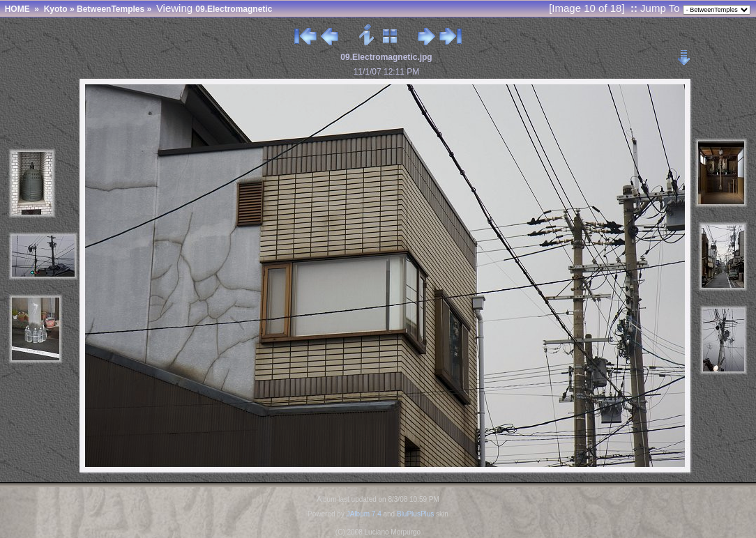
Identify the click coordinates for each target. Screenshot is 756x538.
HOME (17, 9)
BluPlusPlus (415, 514)
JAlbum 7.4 (364, 514)
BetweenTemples (111, 9)
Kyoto (56, 9)
